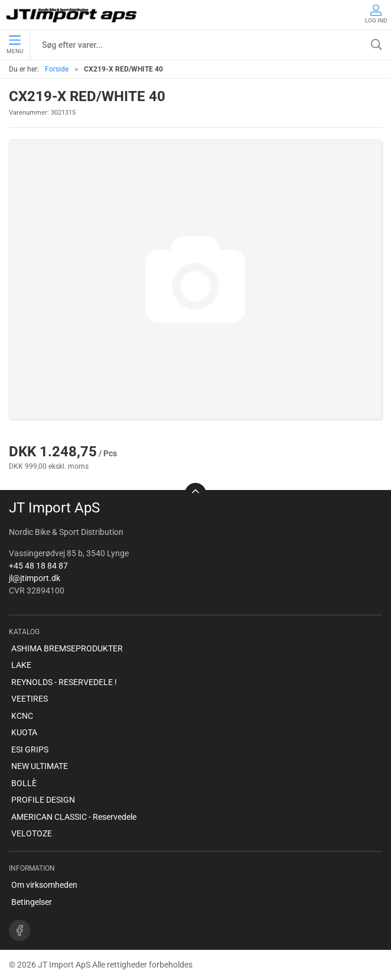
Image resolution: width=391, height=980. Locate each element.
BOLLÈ (24, 783)
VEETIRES (30, 699)
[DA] (72, 15)
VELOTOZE (32, 833)
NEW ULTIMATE (40, 766)
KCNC (22, 716)
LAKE (21, 665)
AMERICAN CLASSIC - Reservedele (74, 817)
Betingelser (32, 902)
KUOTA (24, 732)
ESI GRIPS (30, 749)
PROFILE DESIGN (43, 800)
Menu (15, 45)
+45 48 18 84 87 (38, 566)
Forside (57, 69)
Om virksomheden (44, 885)
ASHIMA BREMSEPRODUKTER (67, 648)
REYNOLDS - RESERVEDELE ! (64, 682)
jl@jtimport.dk (35, 578)
